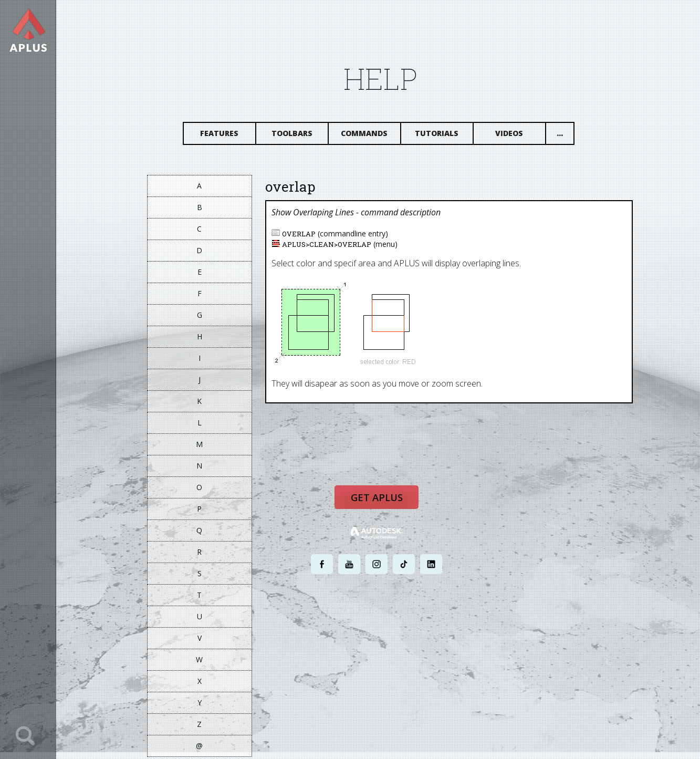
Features (228, 135)
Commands (373, 135)
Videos (518, 135)
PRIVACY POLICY (363, 635)
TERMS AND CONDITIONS (420, 635)
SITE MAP (470, 635)
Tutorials (446, 135)
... (568, 135)
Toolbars (300, 135)
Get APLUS (382, 502)
